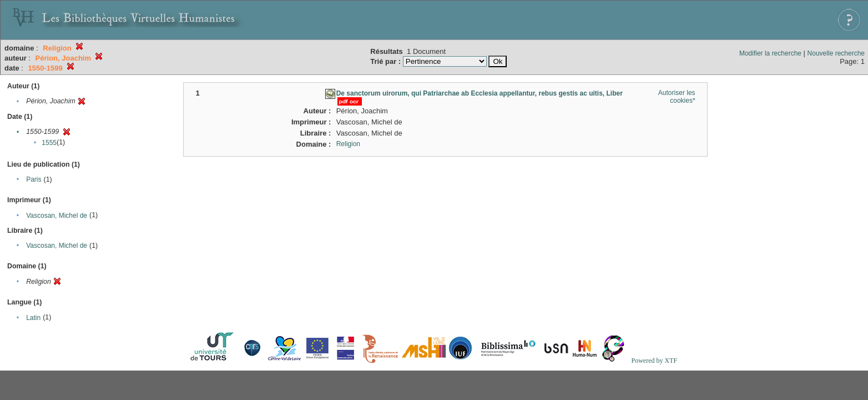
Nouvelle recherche (836, 53)
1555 (49, 143)
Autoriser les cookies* (677, 97)
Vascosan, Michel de (57, 216)
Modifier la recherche (770, 53)
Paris (34, 179)
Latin (33, 318)
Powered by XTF (654, 361)
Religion (348, 144)
